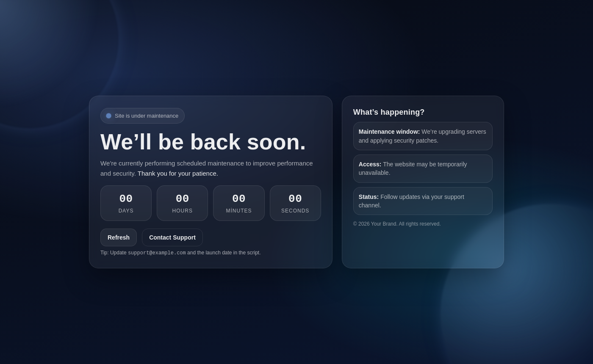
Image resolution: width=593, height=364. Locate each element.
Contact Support (172, 237)
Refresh (119, 237)
